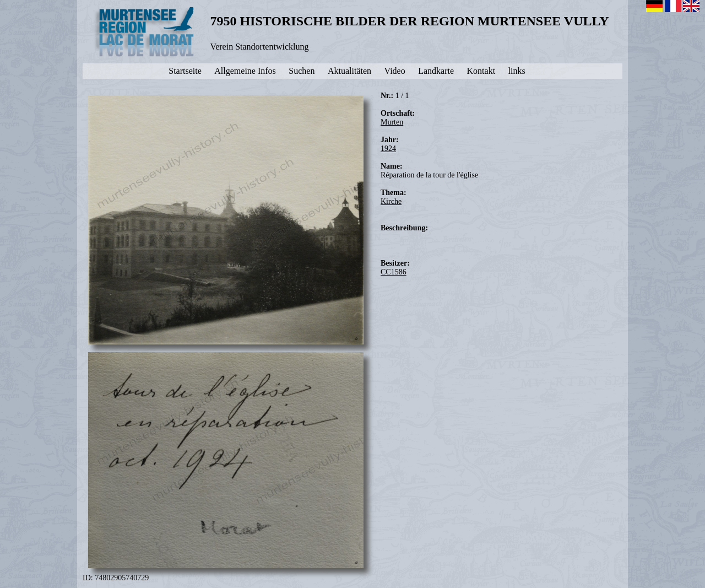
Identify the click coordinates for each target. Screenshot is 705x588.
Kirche (391, 201)
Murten (392, 122)
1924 (388, 149)
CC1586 (394, 272)
